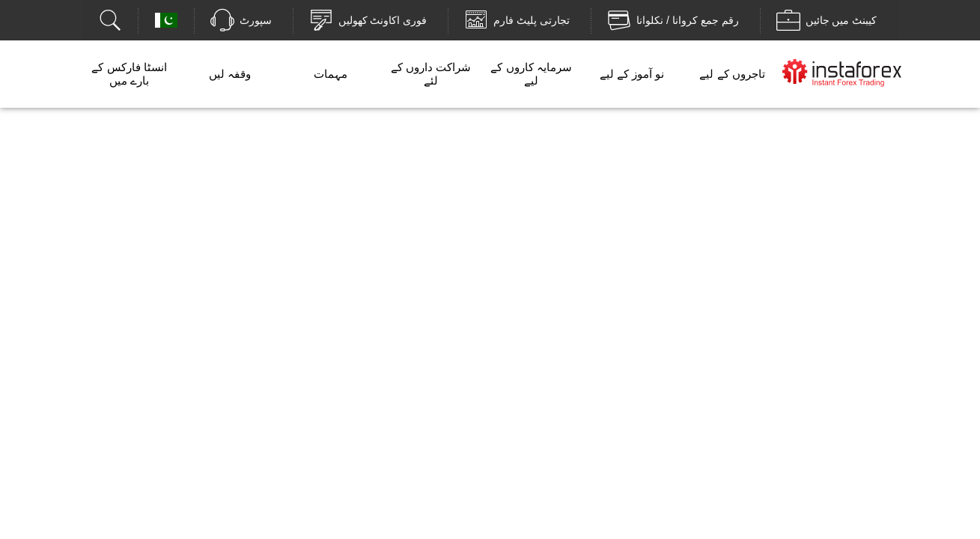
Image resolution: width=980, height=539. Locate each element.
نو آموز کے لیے (632, 74)
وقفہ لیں (230, 74)
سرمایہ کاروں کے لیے (531, 74)
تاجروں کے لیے (732, 74)
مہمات (331, 74)
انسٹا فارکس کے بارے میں (129, 74)
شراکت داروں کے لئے (431, 74)
